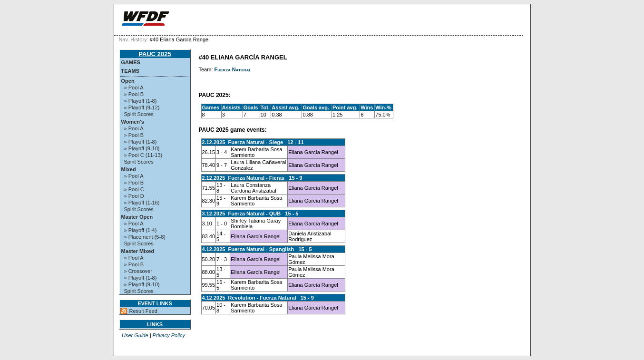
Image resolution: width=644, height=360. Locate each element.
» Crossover (138, 271)
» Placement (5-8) (145, 237)
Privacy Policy (169, 335)
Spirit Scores (139, 114)
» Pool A (134, 88)
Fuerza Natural (233, 69)
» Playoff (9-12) (142, 107)
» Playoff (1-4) (141, 230)
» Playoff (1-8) (141, 101)
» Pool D (134, 196)
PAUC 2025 (155, 54)
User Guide (135, 335)
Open (128, 81)
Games (131, 62)
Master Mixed (138, 251)
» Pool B (134, 94)
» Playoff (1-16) (142, 203)
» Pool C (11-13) (143, 155)
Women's (133, 122)
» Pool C (134, 189)
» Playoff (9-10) (142, 148)
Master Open (137, 217)
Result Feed (143, 311)
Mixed (129, 169)
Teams (131, 71)
